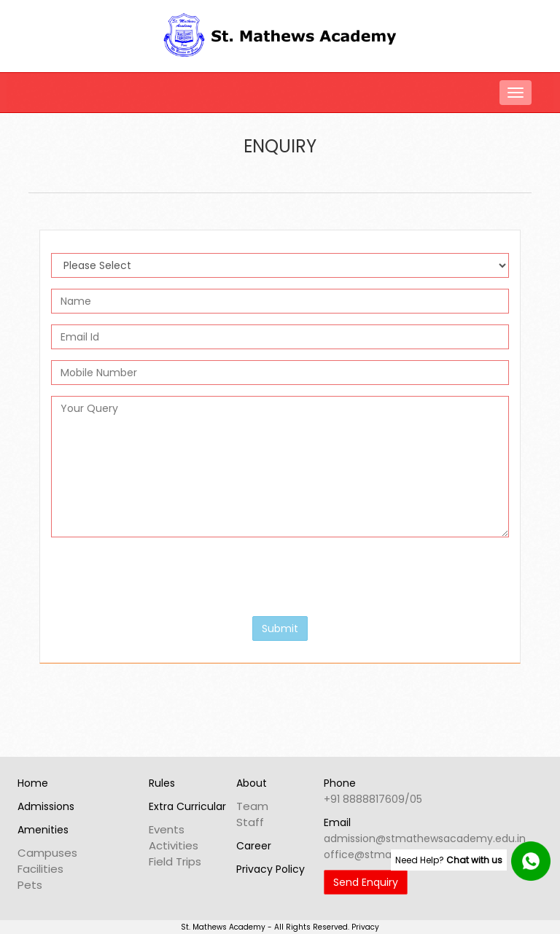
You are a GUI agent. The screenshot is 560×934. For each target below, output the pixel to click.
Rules (162, 783)
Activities (174, 845)
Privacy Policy (271, 869)
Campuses (47, 853)
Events (167, 829)
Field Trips (175, 861)
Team (252, 806)
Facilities (40, 869)
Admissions (46, 806)
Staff (250, 822)
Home (33, 783)
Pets (30, 885)
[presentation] (162, 577)
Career (254, 846)
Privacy (365, 927)
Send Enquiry (366, 882)
